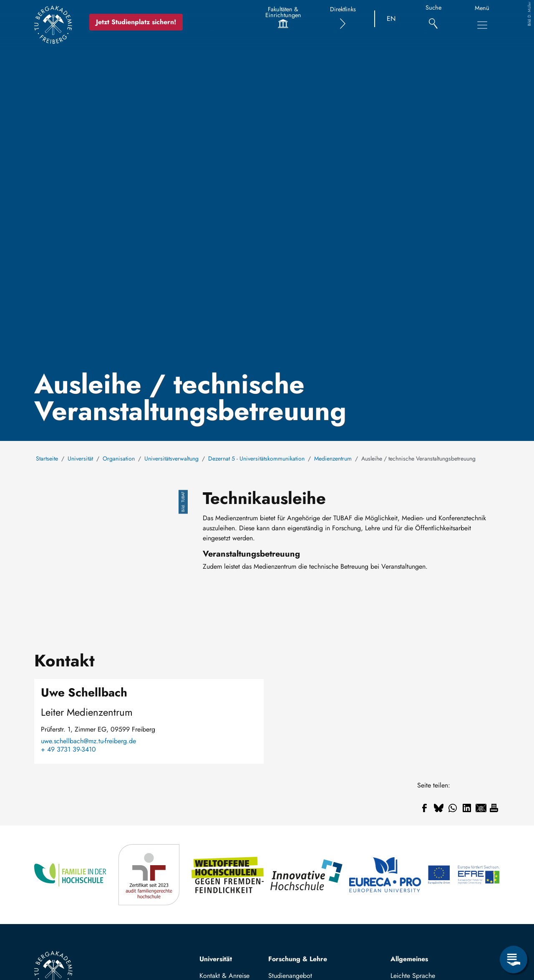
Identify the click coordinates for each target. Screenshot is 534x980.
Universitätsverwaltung (171, 458)
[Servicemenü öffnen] (514, 960)
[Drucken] (494, 808)
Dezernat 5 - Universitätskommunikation (256, 458)
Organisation (119, 458)
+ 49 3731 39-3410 (68, 750)
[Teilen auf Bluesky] (438, 808)
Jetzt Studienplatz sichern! (136, 22)
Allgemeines (409, 959)
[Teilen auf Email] (481, 808)
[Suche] (433, 19)
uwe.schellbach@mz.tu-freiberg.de (88, 741)
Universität (80, 458)
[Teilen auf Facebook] (424, 808)
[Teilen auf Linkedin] (467, 808)
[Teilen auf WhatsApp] (453, 808)
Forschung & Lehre (298, 959)
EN (391, 19)
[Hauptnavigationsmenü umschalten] (482, 25)
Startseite (47, 458)
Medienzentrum (333, 458)
